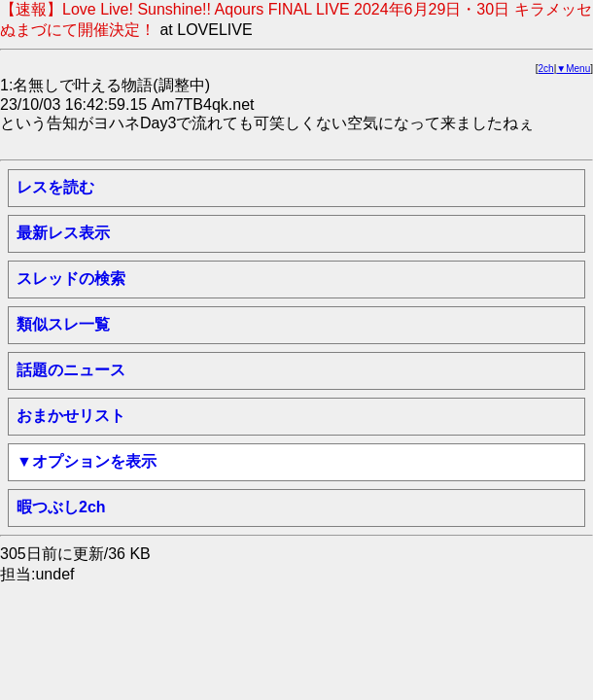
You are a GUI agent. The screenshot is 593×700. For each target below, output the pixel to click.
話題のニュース (71, 370)
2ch (546, 69)
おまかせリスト (71, 416)
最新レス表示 (63, 233)
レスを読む (55, 187)
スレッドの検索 (71, 279)
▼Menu (573, 69)
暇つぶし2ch (61, 507)
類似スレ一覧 (63, 324)
